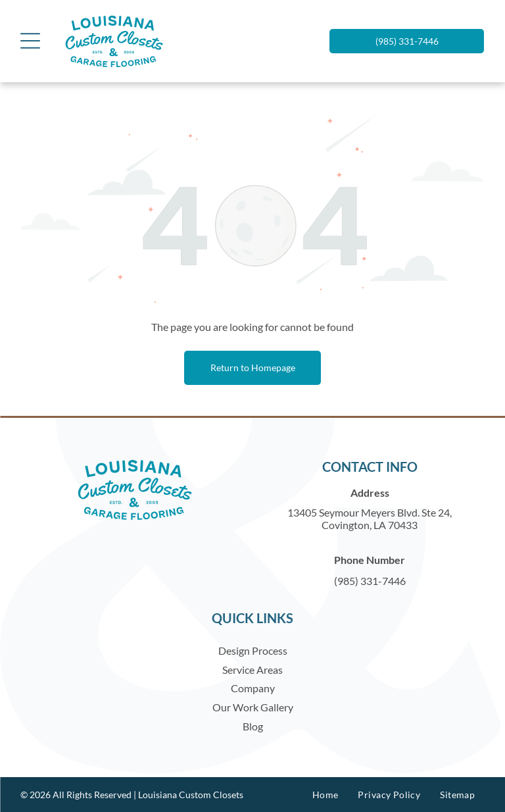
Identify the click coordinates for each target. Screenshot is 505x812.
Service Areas (252, 670)
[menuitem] (325, 795)
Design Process (253, 650)
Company (253, 688)
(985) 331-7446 (370, 581)
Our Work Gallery (253, 707)
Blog (253, 726)
